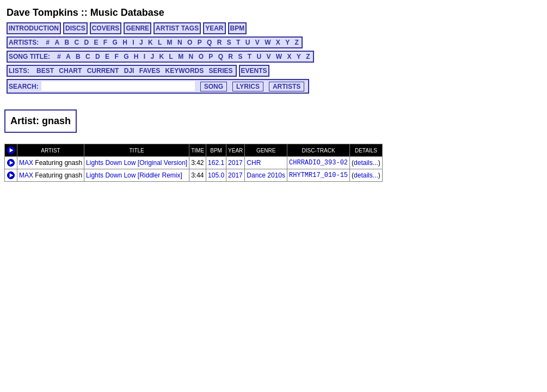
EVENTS (254, 71)
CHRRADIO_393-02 (318, 163)
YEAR (214, 28)
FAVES (150, 71)
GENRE (137, 28)
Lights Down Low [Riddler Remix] (134, 175)
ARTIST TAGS (177, 28)
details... (366, 163)
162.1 (216, 163)
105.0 (216, 175)
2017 (235, 163)
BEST (45, 71)
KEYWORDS (185, 71)
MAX (26, 163)
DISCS (75, 28)
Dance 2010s (266, 175)
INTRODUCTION (34, 28)
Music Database (127, 13)
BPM (238, 28)
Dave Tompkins (42, 13)
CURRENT (103, 71)
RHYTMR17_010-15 (318, 175)
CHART (70, 71)
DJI (129, 71)
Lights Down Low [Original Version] (137, 163)
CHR (254, 163)
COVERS (106, 28)
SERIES (221, 71)
